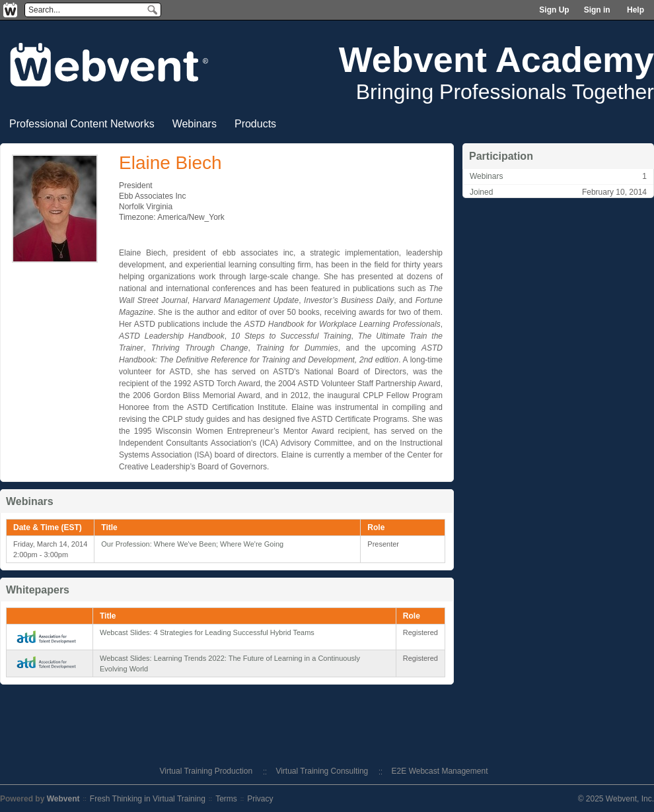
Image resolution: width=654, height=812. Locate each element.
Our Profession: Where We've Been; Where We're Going (192, 544)
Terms (226, 799)
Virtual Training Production (206, 771)
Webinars (195, 124)
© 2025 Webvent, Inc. (616, 799)
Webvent (63, 799)
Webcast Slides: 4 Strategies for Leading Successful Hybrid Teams (207, 632)
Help (636, 10)
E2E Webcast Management (440, 771)
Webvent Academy (496, 59)
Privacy (260, 799)
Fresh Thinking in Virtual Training (148, 799)
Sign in (597, 10)
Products (255, 124)
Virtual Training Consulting (322, 771)
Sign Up (554, 10)
